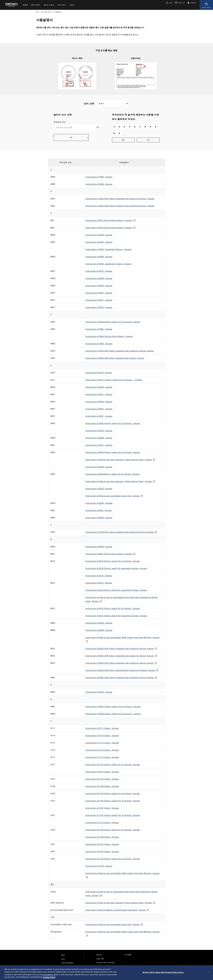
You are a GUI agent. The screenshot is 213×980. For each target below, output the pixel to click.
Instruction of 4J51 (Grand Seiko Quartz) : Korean (110, 220)
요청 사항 (100, 959)
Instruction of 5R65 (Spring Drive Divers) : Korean (109, 336)
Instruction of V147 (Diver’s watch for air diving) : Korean (113, 801)
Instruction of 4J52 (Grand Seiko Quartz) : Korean (110, 228)
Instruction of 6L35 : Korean (99, 373)
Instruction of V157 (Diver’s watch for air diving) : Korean (113, 815)
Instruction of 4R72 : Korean (99, 307)
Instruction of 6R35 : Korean (99, 431)
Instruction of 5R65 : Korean (99, 329)
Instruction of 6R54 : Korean (99, 467)
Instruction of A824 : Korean (99, 692)
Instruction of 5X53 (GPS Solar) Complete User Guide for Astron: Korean (120, 351)
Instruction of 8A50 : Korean (99, 547)
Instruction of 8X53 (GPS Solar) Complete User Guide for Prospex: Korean (122, 670)
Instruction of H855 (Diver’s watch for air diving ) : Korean (113, 714)
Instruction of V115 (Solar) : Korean (102, 743)
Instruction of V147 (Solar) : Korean (102, 808)
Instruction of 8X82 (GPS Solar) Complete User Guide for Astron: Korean (121, 677)
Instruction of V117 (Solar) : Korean (102, 757)
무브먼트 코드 (60, 122)
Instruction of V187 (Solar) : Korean (102, 851)
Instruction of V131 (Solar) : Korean (102, 772)
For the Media (67, 963)
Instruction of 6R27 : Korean (99, 409)
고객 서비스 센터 (46, 12)
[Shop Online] (206, 5)
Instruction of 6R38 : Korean (99, 438)
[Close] (209, 972)
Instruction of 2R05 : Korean (99, 177)
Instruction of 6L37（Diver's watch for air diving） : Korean (114, 380)
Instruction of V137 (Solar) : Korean (102, 779)
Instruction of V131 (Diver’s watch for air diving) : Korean (113, 764)
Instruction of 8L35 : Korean (99, 576)
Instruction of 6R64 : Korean (99, 518)
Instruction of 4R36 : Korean (99, 257)
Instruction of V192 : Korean (99, 866)
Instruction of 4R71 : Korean (99, 300)
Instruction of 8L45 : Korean (99, 583)
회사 (63, 955)
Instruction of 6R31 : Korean (99, 416)
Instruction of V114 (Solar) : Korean (102, 735)
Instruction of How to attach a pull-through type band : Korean (117, 910)
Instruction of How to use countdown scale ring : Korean (114, 496)
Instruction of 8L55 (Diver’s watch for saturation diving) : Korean (116, 616)
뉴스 (63, 959)
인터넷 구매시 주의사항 (105, 963)
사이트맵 (128, 955)
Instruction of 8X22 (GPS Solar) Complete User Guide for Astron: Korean (121, 648)
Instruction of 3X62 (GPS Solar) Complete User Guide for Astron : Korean (120, 206)
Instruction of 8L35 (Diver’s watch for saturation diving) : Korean (116, 568)
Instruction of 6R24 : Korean (99, 402)
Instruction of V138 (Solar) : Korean (102, 786)
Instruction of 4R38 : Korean (99, 278)
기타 (148, 140)
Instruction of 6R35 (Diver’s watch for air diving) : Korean (113, 423)
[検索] (98, 127)
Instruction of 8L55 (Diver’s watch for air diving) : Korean (113, 608)
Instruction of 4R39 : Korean (99, 286)
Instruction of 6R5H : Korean (99, 503)
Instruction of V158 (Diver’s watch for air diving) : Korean (113, 830)
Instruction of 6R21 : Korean (99, 394)
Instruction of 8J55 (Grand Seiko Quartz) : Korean (110, 554)
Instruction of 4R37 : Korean (99, 271)
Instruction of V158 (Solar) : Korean (102, 837)
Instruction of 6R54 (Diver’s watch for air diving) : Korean (113, 452)
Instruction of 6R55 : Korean (99, 489)
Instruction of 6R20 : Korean (99, 387)
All (71, 137)
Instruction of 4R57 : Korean (99, 293)
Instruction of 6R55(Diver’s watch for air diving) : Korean (112, 474)
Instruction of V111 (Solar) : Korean (102, 728)
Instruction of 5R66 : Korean (99, 344)
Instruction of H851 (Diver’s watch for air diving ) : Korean (113, 706)
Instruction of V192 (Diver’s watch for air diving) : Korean (113, 859)
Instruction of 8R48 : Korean (99, 630)
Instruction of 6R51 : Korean (99, 445)
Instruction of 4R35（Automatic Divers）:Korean (108, 249)
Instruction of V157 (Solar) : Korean (102, 822)
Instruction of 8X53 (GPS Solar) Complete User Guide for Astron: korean (121, 663)
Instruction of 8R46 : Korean (99, 623)
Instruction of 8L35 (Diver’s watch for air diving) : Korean (113, 561)
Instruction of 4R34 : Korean (99, 235)
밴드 (123, 140)
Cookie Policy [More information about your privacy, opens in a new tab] (49, 977)
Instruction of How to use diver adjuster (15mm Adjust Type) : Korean (120, 460)
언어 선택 (89, 104)
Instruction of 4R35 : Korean (99, 242)
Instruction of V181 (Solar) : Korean (102, 844)
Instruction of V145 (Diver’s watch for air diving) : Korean (113, 793)
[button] (169, 3)
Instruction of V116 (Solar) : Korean (102, 750)
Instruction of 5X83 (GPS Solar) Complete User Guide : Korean (115, 358)
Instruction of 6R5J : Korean (99, 510)
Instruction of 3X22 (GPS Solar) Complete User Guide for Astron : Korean (120, 199)
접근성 (99, 955)
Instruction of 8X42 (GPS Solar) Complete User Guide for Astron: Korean (121, 656)
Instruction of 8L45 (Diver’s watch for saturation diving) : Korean (116, 590)
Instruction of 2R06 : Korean (99, 184)
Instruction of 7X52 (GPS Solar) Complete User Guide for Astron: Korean (121, 532)
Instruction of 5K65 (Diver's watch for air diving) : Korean (113, 322)
